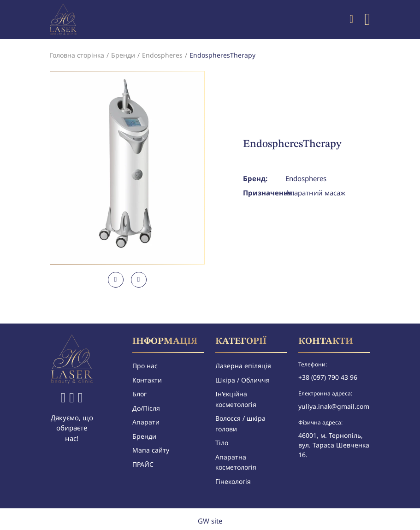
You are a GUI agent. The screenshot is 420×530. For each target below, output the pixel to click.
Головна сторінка (77, 55)
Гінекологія (233, 481)
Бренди (123, 55)
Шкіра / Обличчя (243, 380)
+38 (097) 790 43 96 (328, 377)
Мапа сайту (151, 450)
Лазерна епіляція (243, 366)
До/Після (146, 408)
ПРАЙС (143, 464)
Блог (139, 394)
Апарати (146, 422)
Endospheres (162, 55)
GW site (210, 521)
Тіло (222, 443)
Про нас (145, 366)
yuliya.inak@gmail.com (334, 406)
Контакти (147, 380)
